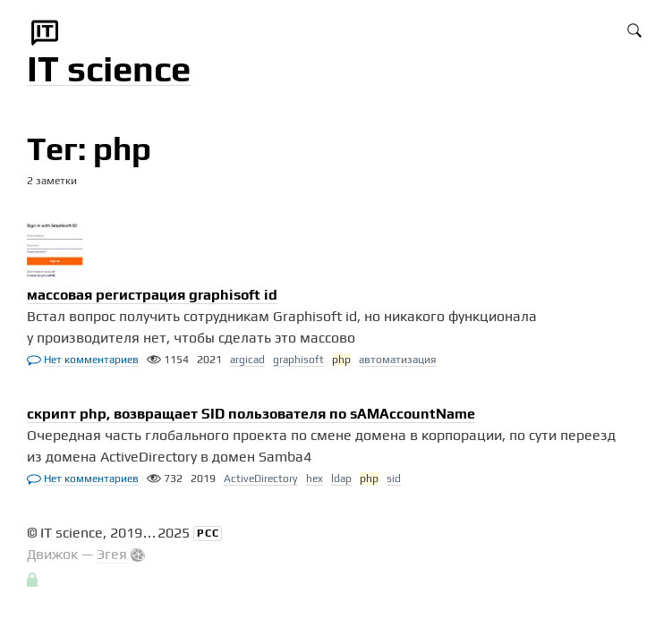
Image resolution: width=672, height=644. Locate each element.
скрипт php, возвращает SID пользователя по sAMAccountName (251, 414)
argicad (247, 360)
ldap (341, 479)
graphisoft (298, 360)
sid (394, 479)
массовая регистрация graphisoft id (152, 295)
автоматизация (398, 360)
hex (315, 479)
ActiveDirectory (261, 479)
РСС (208, 533)
